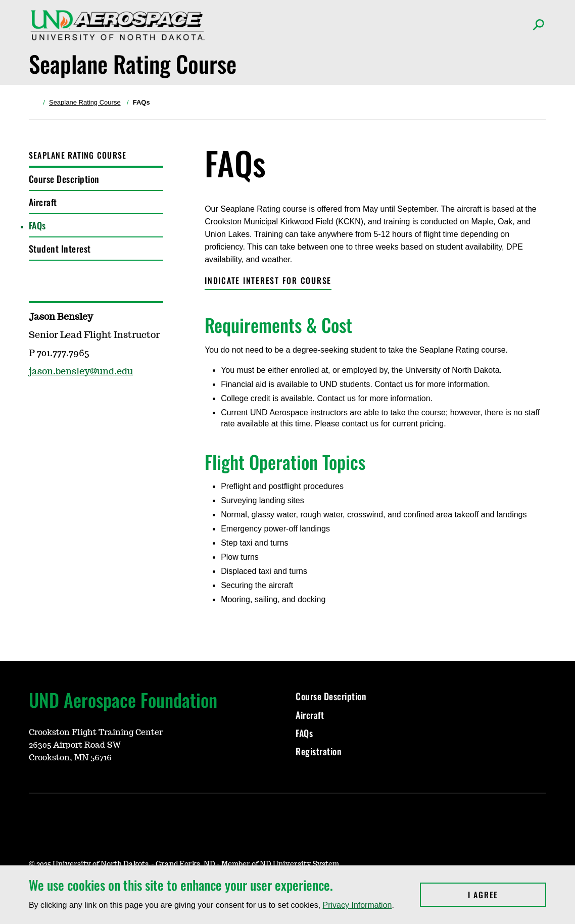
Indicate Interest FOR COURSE (268, 280)
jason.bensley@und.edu (81, 372)
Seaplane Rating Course (85, 102)
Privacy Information (357, 905)
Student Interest (60, 249)
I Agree (507, 895)
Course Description (64, 179)
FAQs (37, 225)
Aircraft (43, 202)
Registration (319, 751)
